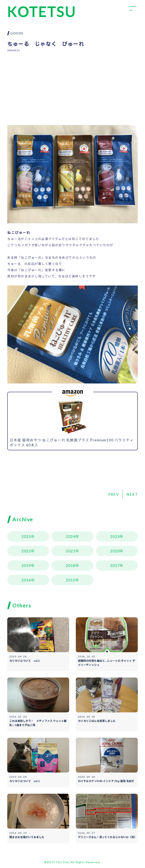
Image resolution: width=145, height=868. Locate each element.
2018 (70, 565)
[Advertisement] (72, 86)
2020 (115, 551)
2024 (70, 536)
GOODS (17, 33)
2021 (70, 551)
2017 (115, 565)
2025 (26, 536)
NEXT (132, 494)
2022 (26, 551)
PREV (114, 494)
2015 (70, 580)
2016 (26, 580)
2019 (26, 565)
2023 (115, 536)
